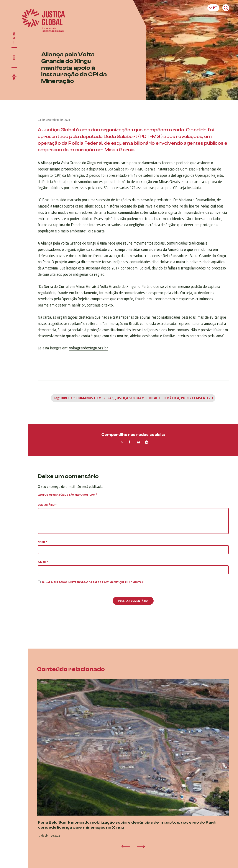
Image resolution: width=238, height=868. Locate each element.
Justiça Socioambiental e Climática (147, 398)
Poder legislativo (197, 398)
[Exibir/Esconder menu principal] (14, 38)
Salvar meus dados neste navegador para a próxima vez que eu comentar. (93, 582)
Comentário (47, 505)
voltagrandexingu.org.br (89, 348)
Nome (43, 542)
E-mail (43, 562)
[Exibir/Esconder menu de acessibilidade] (14, 77)
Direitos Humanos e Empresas (87, 398)
